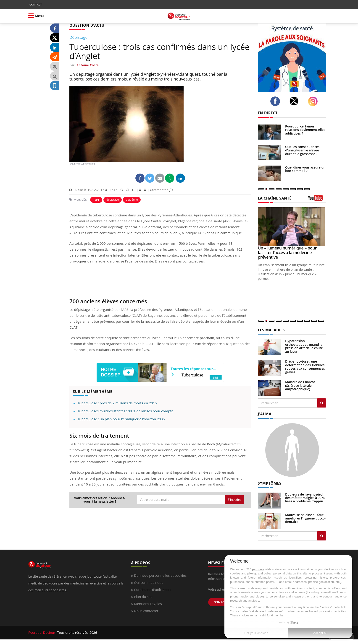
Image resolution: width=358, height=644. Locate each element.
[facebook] (276, 101)
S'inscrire (234, 500)
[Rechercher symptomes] (322, 536)
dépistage (113, 200)
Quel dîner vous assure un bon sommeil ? (305, 169)
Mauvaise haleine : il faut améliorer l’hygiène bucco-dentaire (305, 518)
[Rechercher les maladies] (322, 403)
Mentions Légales (148, 604)
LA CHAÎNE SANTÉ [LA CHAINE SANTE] (275, 198)
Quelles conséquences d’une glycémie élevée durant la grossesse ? (302, 150)
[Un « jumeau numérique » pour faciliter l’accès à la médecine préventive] (292, 227)
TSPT (96, 200)
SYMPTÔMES (270, 483)
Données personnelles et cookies (160, 575)
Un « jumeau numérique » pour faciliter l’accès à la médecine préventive (287, 252)
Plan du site (143, 597)
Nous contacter (146, 611)
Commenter (161, 190)
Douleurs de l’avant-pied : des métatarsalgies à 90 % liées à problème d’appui (305, 498)
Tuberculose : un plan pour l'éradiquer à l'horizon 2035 (121, 419)
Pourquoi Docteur (42, 632)
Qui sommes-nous (149, 582)
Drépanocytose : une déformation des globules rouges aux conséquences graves (305, 367)
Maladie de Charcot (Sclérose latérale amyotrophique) (300, 385)
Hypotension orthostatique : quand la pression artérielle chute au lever (304, 346)
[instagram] (314, 101)
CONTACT (36, 4)
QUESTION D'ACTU (87, 25)
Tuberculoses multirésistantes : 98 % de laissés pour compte (125, 411)
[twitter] (295, 101)
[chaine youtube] (317, 199)
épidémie (132, 200)
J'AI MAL (266, 414)
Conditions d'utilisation (152, 589)
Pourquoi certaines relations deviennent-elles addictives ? (305, 130)
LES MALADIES (271, 330)
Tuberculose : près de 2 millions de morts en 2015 (117, 403)
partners (258, 569)
